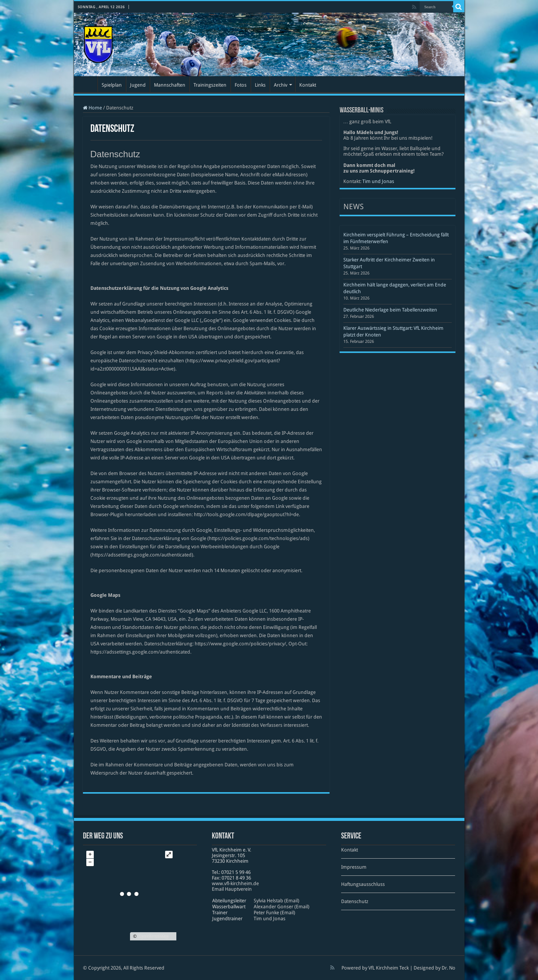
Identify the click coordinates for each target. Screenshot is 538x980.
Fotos (241, 85)
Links (260, 85)
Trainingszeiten (210, 85)
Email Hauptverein (232, 889)
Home (92, 108)
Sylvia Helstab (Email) (276, 901)
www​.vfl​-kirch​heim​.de (235, 883)
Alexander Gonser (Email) (282, 907)
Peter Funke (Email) (274, 913)
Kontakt (308, 85)
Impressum (354, 867)
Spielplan (112, 85)
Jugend (138, 85)
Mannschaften (170, 85)
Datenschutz (355, 901)
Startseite (87, 84)
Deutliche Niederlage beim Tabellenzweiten (390, 310)
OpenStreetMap (153, 936)
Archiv (281, 85)
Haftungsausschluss (363, 884)
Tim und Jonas (378, 181)
